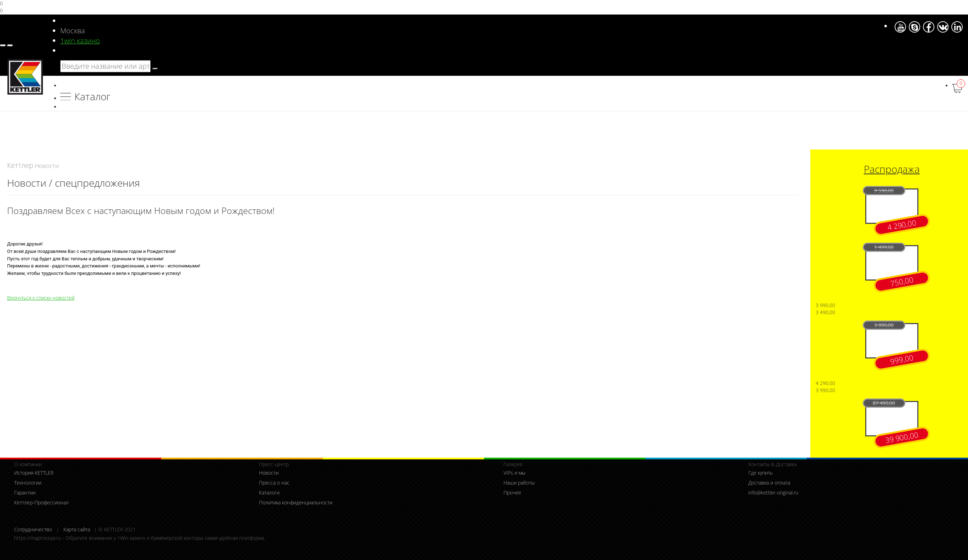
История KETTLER (34, 473)
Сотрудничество (33, 529)
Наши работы (519, 483)
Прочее (512, 493)
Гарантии (25, 493)
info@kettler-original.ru (773, 493)
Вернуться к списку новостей (41, 298)
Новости (269, 473)
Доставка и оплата (769, 483)
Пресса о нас (274, 483)
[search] (155, 69)
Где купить (761, 473)
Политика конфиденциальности (296, 502)
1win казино (80, 41)
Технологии (28, 483)
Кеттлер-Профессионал (41, 502)
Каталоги (269, 493)
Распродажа (892, 169)
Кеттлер (20, 165)
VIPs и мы (514, 473)
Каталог (92, 96)
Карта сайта (77, 529)
